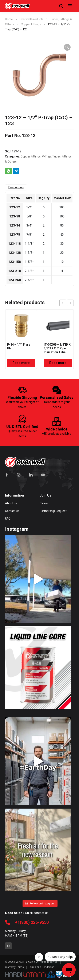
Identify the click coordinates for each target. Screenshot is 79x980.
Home (9, 19)
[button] (67, 47)
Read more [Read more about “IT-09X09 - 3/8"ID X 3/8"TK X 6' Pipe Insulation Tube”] (58, 363)
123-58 (15, 216)
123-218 (15, 271)
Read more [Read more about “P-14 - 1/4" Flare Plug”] (21, 363)
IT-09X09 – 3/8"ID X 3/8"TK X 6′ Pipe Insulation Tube (57, 348)
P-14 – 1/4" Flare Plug (19, 347)
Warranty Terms (15, 967)
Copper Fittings (31, 24)
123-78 (15, 235)
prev (63, 303)
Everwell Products (31, 19)
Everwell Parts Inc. (25, 962)
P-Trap (46, 157)
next (70, 303)
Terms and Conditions (41, 967)
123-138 (15, 253)
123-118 (15, 244)
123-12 (15, 207)
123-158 (15, 262)
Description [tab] (16, 187)
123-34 (15, 225)
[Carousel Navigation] (67, 303)
